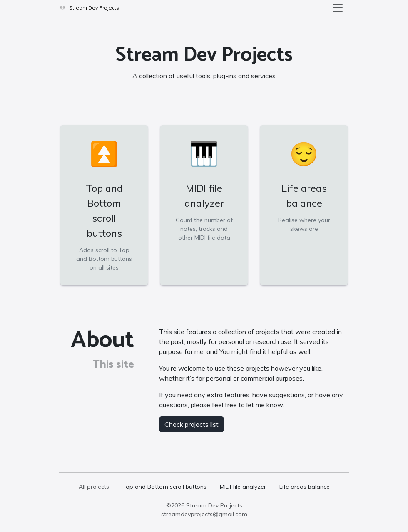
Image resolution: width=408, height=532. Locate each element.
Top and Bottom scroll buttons (164, 487)
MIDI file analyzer (243, 487)
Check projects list (192, 424)
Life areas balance (305, 487)
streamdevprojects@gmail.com (204, 514)
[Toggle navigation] (338, 8)
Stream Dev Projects (214, 505)
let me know (265, 405)
